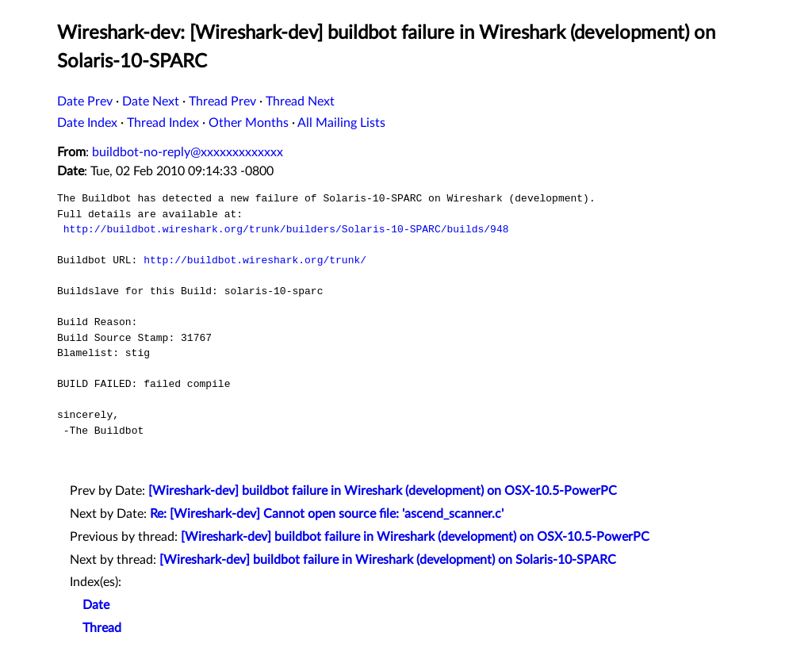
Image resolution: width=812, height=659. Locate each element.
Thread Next (300, 102)
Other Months (249, 123)
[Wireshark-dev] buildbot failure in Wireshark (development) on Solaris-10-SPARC (388, 560)
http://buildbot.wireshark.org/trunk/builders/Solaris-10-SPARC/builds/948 (286, 229)
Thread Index (163, 123)
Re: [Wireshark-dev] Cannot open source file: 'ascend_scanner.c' (327, 514)
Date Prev (85, 102)
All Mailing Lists (341, 123)
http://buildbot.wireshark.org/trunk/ (255, 260)
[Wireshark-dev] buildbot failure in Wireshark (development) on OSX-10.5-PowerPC (383, 491)
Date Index (87, 123)
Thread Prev (222, 102)
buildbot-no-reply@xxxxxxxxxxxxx (188, 152)
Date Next (151, 102)
